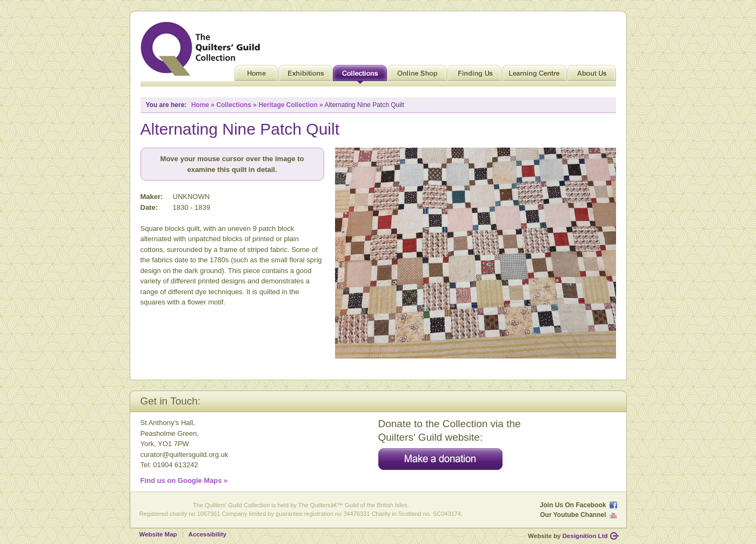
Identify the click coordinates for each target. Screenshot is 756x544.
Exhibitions (305, 76)
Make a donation (440, 459)
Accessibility (208, 534)
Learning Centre (534, 76)
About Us (592, 76)
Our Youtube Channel (573, 515)
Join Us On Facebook (573, 505)
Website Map (158, 534)
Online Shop (417, 76)
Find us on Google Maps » (184, 480)
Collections (360, 76)
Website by (568, 536)
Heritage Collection (288, 105)
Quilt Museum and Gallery (203, 49)
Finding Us (474, 76)
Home (256, 76)
